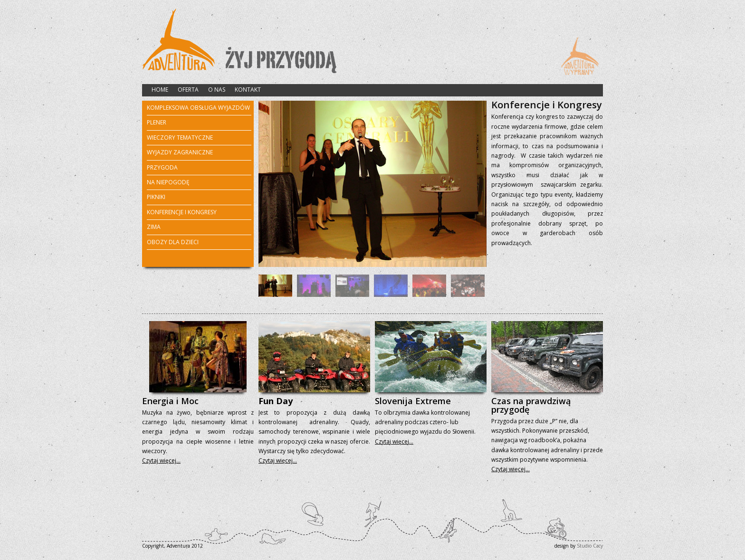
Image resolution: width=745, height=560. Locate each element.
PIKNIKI (156, 197)
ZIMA (154, 228)
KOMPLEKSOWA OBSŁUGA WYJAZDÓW (198, 108)
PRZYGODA (162, 168)
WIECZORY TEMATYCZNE (180, 138)
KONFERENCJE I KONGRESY (182, 212)
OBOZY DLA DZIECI (173, 242)
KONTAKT (248, 90)
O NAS (217, 90)
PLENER (157, 123)
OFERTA (188, 90)
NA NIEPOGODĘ (168, 182)
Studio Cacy (590, 546)
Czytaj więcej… (161, 460)
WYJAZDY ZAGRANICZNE (180, 153)
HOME (160, 90)
